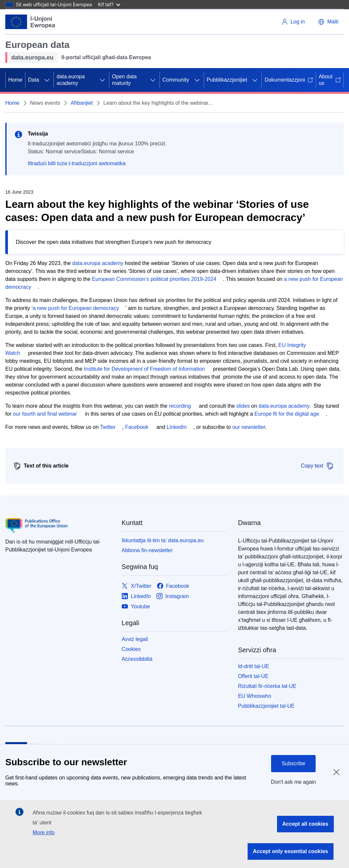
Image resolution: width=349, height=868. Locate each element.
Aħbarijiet (82, 103)
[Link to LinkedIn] (136, 596)
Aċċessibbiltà (137, 659)
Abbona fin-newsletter (147, 550)
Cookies (131, 649)
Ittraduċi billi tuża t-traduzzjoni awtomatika (77, 163)
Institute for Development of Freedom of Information (144, 369)
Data (34, 80)
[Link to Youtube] (136, 606)
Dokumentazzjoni (289, 80)
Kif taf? (109, 4)
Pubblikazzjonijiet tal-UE (266, 706)
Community (176, 80)
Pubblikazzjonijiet (227, 80)
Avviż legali (135, 639)
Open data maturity (124, 80)
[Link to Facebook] (173, 586)
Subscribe (293, 763)
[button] (328, 22)
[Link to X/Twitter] (136, 586)
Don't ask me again (294, 782)
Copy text (317, 466)
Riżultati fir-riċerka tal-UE (267, 686)
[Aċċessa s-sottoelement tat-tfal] (47, 80)
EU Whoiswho (255, 696)
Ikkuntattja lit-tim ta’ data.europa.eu (162, 540)
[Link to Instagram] (173, 596)
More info (44, 832)
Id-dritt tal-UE (254, 666)
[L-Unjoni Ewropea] (30, 22)
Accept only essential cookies (291, 851)
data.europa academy (70, 80)
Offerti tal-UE (253, 676)
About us (330, 80)
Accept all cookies (305, 824)
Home (15, 80)
